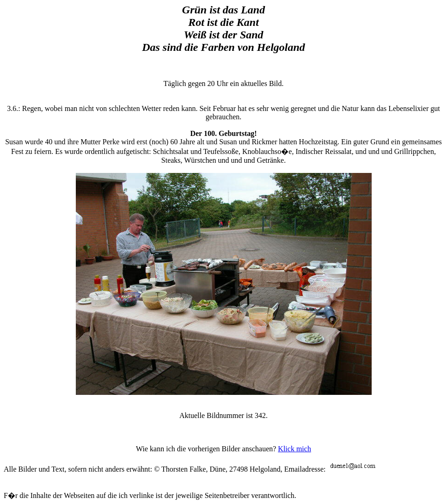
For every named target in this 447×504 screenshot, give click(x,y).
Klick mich (294, 449)
